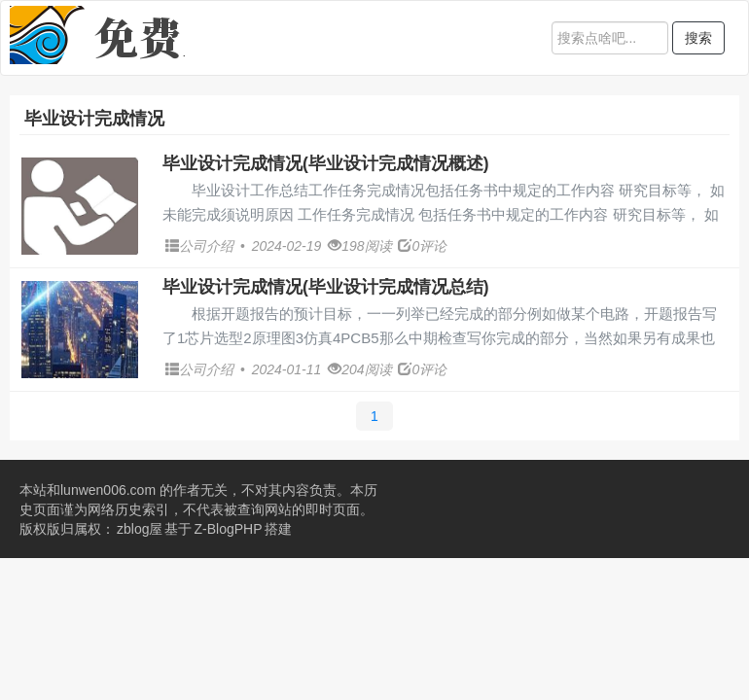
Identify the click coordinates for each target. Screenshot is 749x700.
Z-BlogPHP (228, 529)
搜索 (698, 38)
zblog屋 (140, 529)
